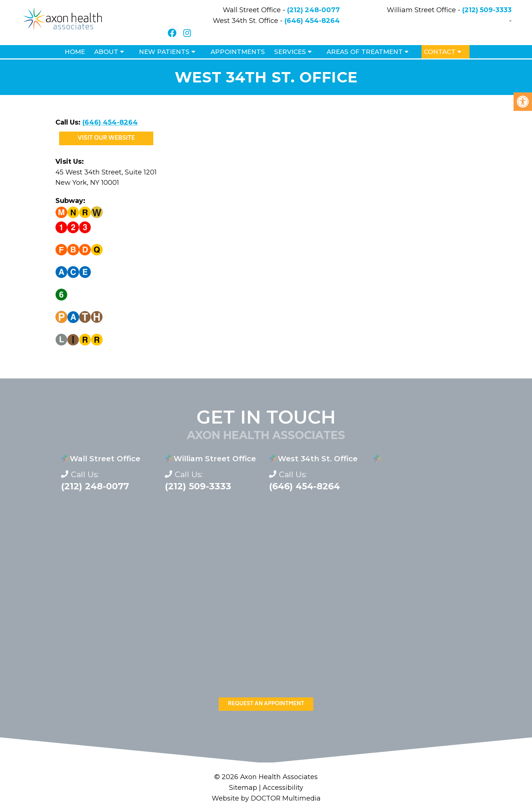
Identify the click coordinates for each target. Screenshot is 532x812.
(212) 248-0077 (313, 10)
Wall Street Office (105, 459)
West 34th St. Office (318, 459)
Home (75, 52)
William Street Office (215, 459)
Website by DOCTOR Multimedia (266, 798)
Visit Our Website (106, 138)
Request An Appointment (266, 704)
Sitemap (243, 788)
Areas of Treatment (365, 52)
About (106, 52)
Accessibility (283, 788)
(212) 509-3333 (487, 10)
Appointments (238, 52)
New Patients (164, 52)
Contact (440, 52)
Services (290, 52)
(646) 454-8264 (312, 21)
